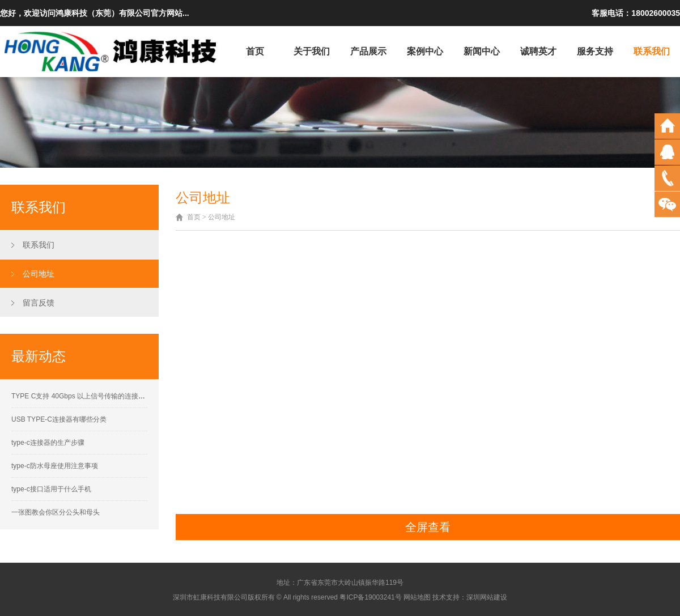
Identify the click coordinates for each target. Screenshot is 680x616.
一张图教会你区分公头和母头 (56, 512)
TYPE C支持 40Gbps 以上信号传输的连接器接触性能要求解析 (105, 396)
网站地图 (417, 597)
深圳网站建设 (487, 597)
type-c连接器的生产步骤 (48, 443)
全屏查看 (428, 527)
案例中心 (425, 51)
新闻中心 (482, 51)
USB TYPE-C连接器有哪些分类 (59, 419)
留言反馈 (39, 303)
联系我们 (652, 51)
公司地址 (39, 274)
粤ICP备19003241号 (370, 597)
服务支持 (595, 51)
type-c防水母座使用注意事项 (55, 466)
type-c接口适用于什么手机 (51, 489)
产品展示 (368, 51)
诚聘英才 (538, 51)
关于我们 (312, 51)
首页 (255, 51)
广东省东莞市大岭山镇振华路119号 (350, 583)
